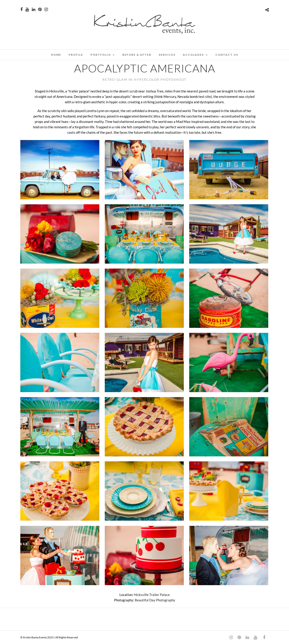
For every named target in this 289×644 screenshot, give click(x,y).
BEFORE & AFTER (137, 55)
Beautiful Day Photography (155, 600)
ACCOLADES (193, 55)
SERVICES (167, 55)
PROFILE (76, 55)
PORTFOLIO (101, 55)
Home (56, 55)
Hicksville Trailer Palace (152, 595)
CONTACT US (227, 55)
